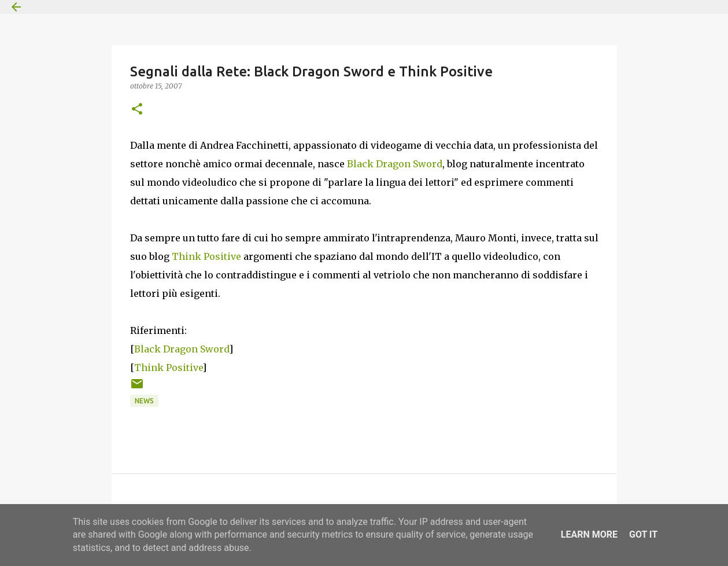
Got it (643, 534)
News (144, 401)
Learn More (589, 534)
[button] (137, 110)
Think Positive (206, 256)
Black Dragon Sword (395, 164)
